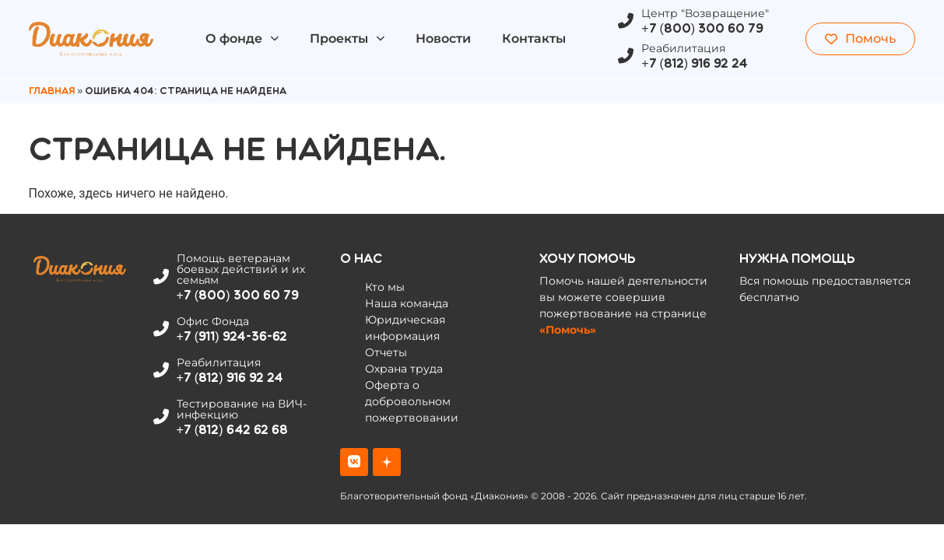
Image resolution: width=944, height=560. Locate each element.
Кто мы (385, 287)
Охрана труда (404, 369)
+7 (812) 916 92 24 (695, 63)
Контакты (534, 38)
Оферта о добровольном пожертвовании (412, 401)
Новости (443, 38)
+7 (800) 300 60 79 (702, 28)
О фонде (242, 38)
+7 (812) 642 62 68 (232, 430)
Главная (52, 91)
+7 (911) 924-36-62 (232, 336)
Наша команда (407, 303)
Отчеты (386, 352)
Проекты (347, 38)
